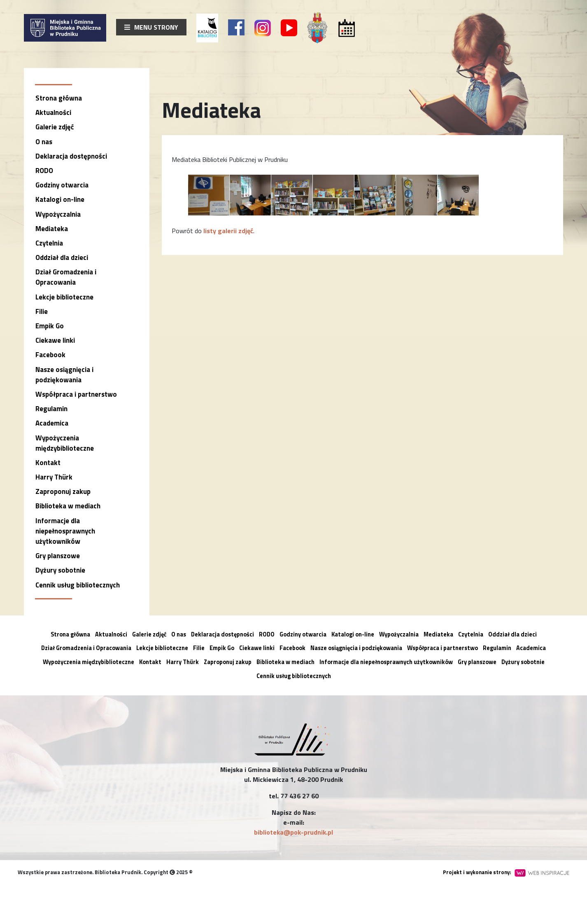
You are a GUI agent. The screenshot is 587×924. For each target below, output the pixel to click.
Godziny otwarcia (62, 185)
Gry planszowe (58, 556)
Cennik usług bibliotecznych (78, 585)
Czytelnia (49, 243)
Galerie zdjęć (55, 127)
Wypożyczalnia (58, 214)
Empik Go (50, 326)
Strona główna (59, 98)
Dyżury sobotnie (60, 570)
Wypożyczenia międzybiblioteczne (65, 443)
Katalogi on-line (60, 199)
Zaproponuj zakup (63, 491)
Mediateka (52, 229)
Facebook (50, 355)
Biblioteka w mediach (68, 506)
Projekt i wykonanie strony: (506, 872)
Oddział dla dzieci (62, 257)
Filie (42, 311)
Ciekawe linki (55, 340)
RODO (44, 171)
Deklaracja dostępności (71, 156)
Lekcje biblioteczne (64, 297)
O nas (44, 142)
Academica (52, 423)
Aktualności (53, 112)
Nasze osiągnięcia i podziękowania (64, 375)
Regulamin (51, 409)
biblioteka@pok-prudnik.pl (293, 832)
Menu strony (151, 27)
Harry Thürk (54, 477)
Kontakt (48, 463)
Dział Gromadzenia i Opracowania (66, 277)
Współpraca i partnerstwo (76, 394)
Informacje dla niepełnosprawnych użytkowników (65, 531)
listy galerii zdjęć (228, 231)
